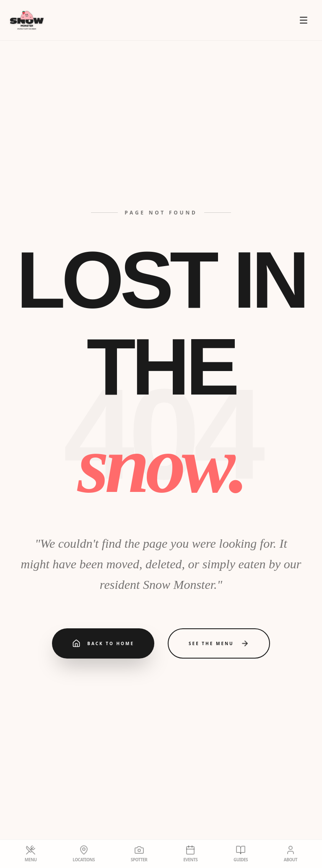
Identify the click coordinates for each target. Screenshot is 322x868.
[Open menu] (304, 20)
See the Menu (219, 643)
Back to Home (103, 643)
